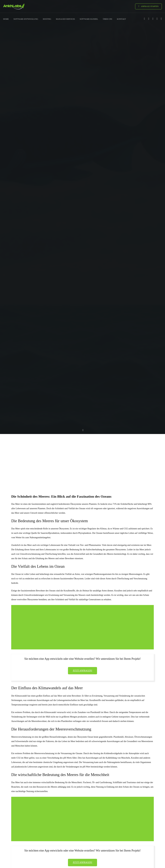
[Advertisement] (82, 458)
